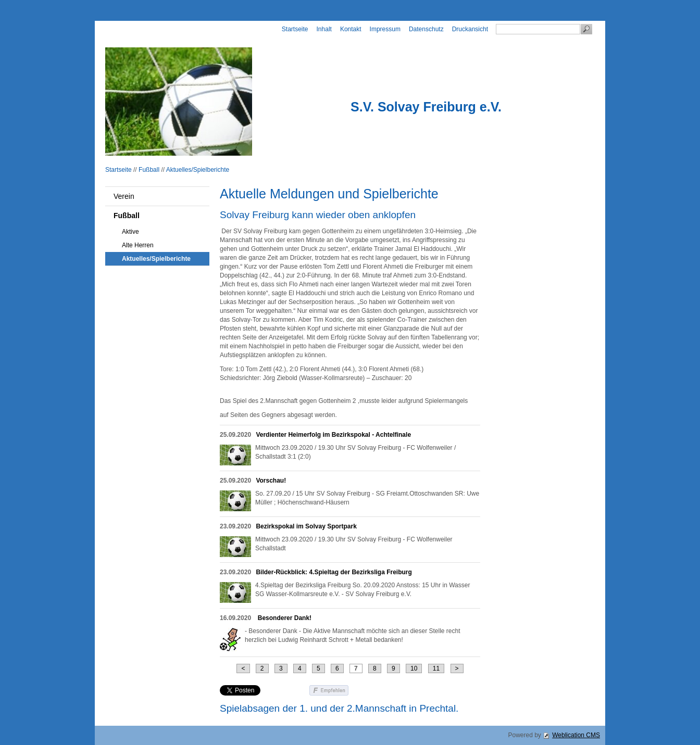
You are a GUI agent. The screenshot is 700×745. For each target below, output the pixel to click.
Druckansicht (470, 29)
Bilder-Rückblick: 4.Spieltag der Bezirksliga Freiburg (334, 572)
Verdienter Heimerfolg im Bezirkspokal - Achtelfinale (333, 435)
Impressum (385, 29)
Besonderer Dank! (284, 618)
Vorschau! (271, 481)
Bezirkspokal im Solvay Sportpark (306, 526)
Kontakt (351, 29)
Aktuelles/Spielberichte (198, 170)
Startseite (295, 29)
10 (414, 668)
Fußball (149, 170)
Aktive (130, 232)
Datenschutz (426, 29)
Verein (124, 196)
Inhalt (324, 29)
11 (436, 668)
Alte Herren (138, 245)
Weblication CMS (576, 735)
